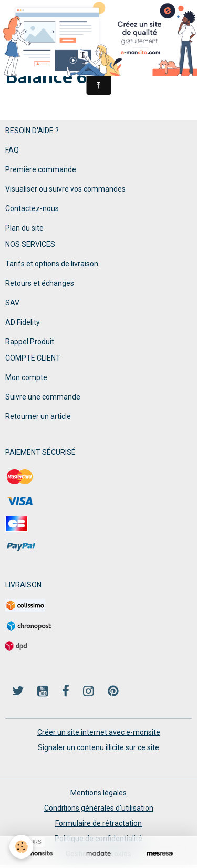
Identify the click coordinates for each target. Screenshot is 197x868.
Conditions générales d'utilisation (99, 808)
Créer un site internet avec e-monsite (99, 732)
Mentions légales (98, 793)
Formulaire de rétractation (98, 823)
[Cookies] (21, 847)
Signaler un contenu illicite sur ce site (98, 747)
